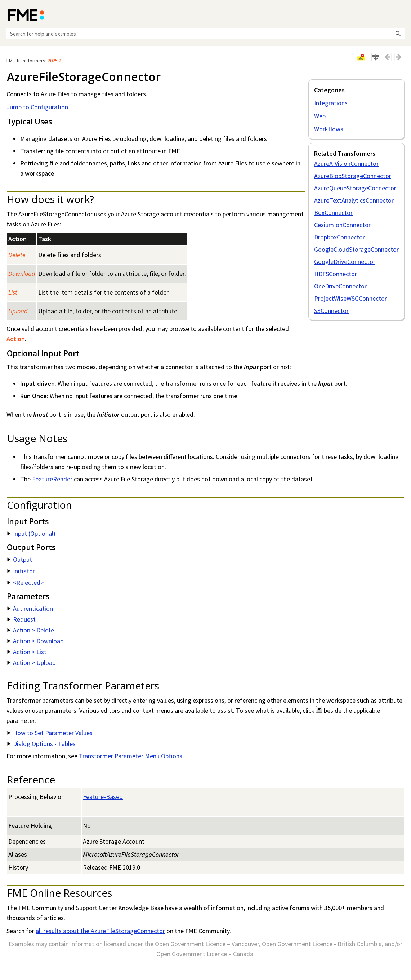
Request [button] (21, 619)
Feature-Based (103, 797)
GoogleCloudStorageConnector (356, 249)
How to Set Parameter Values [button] (50, 733)
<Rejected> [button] (25, 582)
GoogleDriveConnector (345, 262)
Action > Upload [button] (32, 663)
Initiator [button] (21, 571)
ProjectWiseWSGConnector (350, 298)
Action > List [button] (27, 652)
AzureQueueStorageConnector (355, 188)
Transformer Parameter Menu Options (131, 756)
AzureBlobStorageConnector (353, 176)
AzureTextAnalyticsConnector (354, 200)
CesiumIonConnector (342, 225)
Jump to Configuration (37, 107)
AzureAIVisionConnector (346, 164)
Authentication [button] (30, 608)
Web (320, 116)
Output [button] (20, 559)
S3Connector (331, 311)
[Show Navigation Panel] (401, 14)
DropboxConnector (339, 237)
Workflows (329, 129)
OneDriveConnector (340, 286)
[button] (398, 34)
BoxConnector (333, 213)
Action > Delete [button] (31, 630)
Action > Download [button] (35, 641)
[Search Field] (205, 34)
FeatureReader (52, 479)
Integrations (331, 103)
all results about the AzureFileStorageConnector (100, 931)
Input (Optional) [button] (31, 533)
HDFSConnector (336, 274)
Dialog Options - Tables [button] (41, 744)
